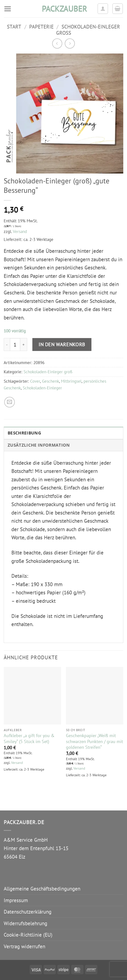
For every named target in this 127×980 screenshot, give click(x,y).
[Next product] (57, 43)
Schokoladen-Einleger (42, 388)
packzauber (63, 9)
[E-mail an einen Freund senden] (10, 402)
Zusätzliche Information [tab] (39, 445)
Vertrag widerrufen (24, 946)
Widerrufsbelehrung (25, 923)
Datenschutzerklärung (28, 912)
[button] (8, 9)
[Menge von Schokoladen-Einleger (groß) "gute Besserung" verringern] (7, 345)
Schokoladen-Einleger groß (88, 30)
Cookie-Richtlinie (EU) (28, 935)
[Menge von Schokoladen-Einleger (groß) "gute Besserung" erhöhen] (24, 345)
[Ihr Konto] (103, 9)
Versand (20, 231)
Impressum (16, 900)
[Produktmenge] (15, 345)
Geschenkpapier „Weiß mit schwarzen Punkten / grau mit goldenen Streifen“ (95, 741)
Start (14, 27)
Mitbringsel (71, 381)
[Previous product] (70, 43)
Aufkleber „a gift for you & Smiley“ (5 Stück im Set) (29, 738)
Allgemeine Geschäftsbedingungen (42, 889)
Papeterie (41, 27)
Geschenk (51, 381)
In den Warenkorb (62, 344)
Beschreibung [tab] (24, 433)
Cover (35, 381)
